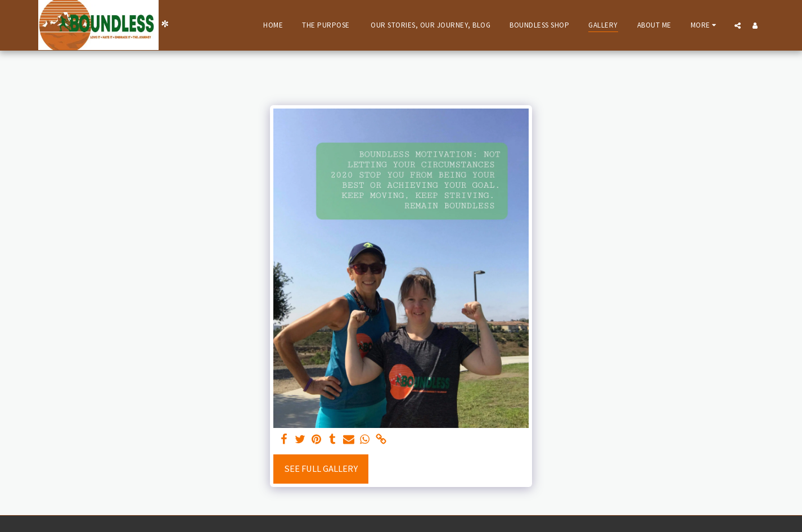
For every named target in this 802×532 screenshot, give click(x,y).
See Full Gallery (321, 469)
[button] (738, 25)
